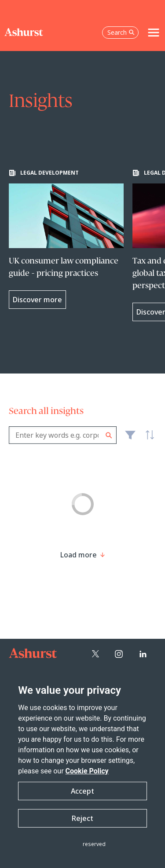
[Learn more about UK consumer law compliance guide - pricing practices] (66, 239)
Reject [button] (82, 818)
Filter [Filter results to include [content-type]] (130, 439)
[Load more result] (79, 555)
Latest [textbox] (147, 440)
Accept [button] (82, 791)
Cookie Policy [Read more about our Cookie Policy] (87, 771)
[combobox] (63, 435)
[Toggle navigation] (154, 33)
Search (109, 435)
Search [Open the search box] (121, 32)
